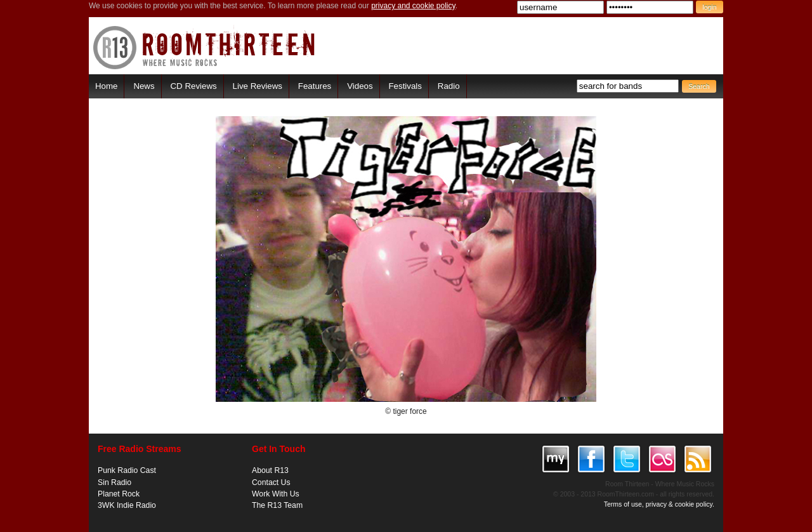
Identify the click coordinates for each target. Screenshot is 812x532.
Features (315, 86)
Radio (449, 86)
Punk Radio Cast (127, 470)
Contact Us (271, 482)
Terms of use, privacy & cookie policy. (659, 504)
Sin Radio (115, 482)
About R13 (270, 470)
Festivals (405, 86)
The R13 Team (277, 505)
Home (106, 86)
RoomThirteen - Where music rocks (205, 47)
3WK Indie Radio (127, 505)
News (144, 86)
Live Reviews (258, 86)
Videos (360, 86)
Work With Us (276, 494)
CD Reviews (194, 86)
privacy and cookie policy (413, 6)
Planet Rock (119, 494)
